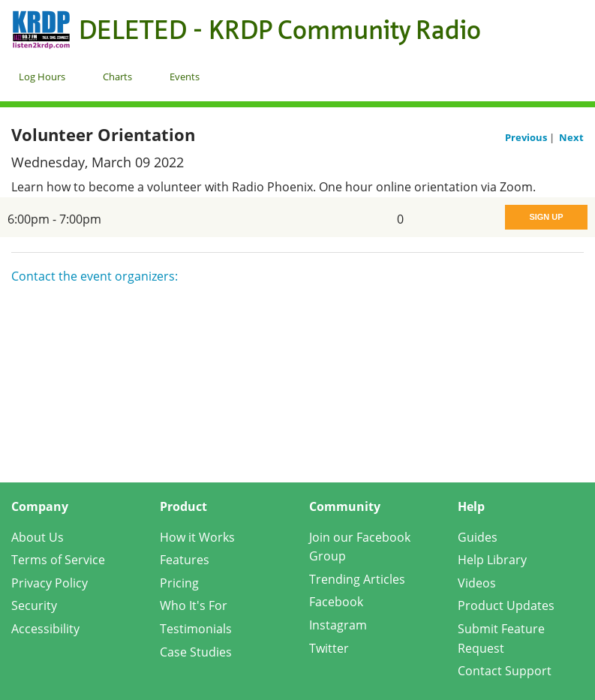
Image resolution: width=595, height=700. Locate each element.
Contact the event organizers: (95, 276)
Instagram (338, 625)
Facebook (336, 602)
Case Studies (196, 652)
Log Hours (42, 77)
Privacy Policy (50, 583)
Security (34, 605)
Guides (478, 537)
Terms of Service (58, 560)
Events (185, 77)
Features (185, 560)
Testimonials (196, 629)
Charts (117, 77)
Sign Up (546, 217)
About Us (38, 537)
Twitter (329, 648)
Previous (527, 137)
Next (571, 137)
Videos (477, 583)
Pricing (179, 583)
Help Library (492, 560)
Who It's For (194, 605)
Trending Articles (357, 579)
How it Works (197, 537)
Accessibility (45, 629)
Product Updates (506, 605)
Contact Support (505, 671)
